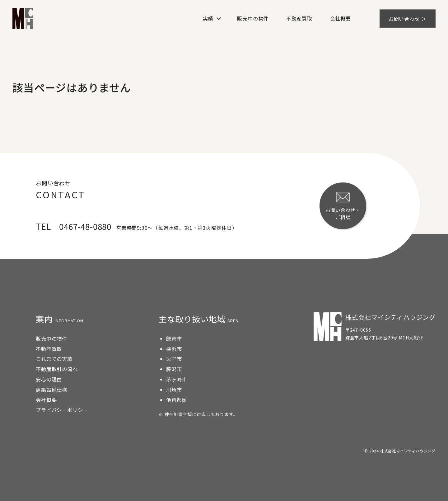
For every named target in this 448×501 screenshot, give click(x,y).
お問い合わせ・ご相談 (343, 206)
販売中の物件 (253, 18)
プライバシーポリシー (62, 410)
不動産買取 (299, 18)
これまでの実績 (54, 359)
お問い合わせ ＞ (408, 18)
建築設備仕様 (51, 390)
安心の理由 (49, 379)
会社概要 (341, 18)
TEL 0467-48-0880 (74, 226)
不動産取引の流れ (57, 369)
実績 (208, 18)
